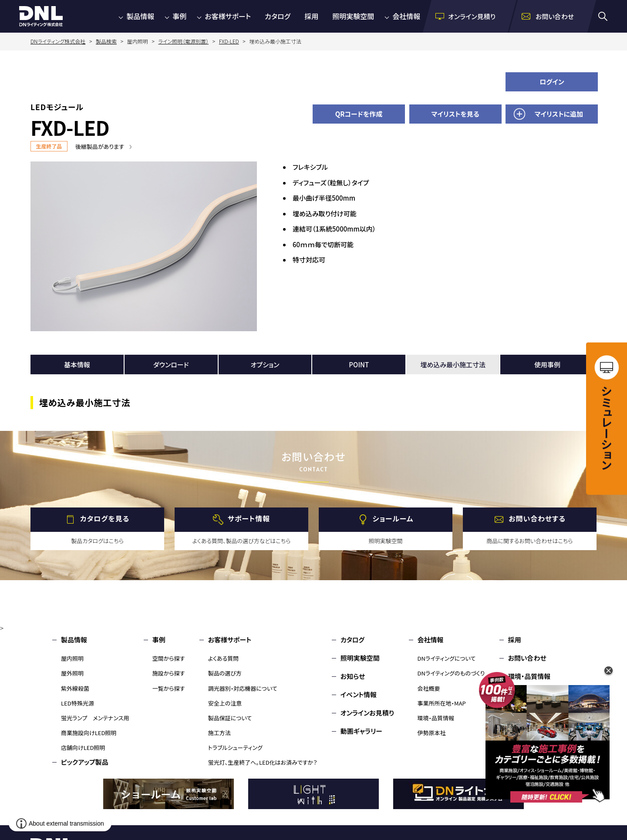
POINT (359, 365)
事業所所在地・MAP (442, 703)
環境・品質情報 (436, 718)
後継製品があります (100, 146)
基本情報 (77, 365)
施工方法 (219, 733)
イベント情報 (359, 694)
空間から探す (169, 658)
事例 (179, 16)
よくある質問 (224, 658)
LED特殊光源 (78, 703)
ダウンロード (171, 365)
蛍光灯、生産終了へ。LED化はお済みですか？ (263, 762)
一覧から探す (169, 688)
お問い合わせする (537, 518)
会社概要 (429, 688)
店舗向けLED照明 (83, 748)
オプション (265, 365)
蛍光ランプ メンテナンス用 (95, 718)
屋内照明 (72, 658)
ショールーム (393, 518)
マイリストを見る (455, 114)
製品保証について (230, 718)
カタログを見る (105, 518)
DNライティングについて (447, 658)
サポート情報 (249, 518)
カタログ (278, 16)
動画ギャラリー (361, 731)
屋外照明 (72, 673)
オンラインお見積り (367, 713)
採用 (311, 16)
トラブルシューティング (235, 748)
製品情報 (140, 16)
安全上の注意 (225, 703)
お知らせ (353, 676)
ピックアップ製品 (85, 762)
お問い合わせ (527, 658)
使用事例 (547, 365)
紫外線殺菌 (75, 688)
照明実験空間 (353, 16)
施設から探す (169, 673)
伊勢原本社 (432, 733)
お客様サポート (228, 16)
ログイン (552, 82)
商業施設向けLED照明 (89, 733)
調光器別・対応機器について (243, 688)
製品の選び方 (225, 673)
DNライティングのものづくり (451, 673)
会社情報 (406, 16)
